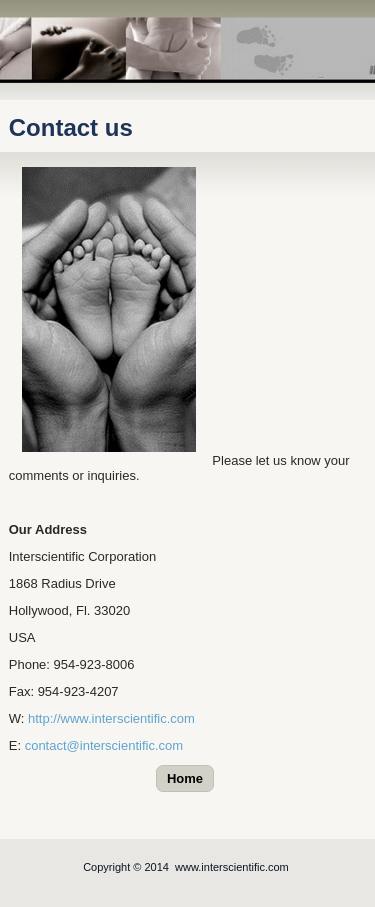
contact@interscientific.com (104, 745)
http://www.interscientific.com (111, 718)
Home (185, 778)
